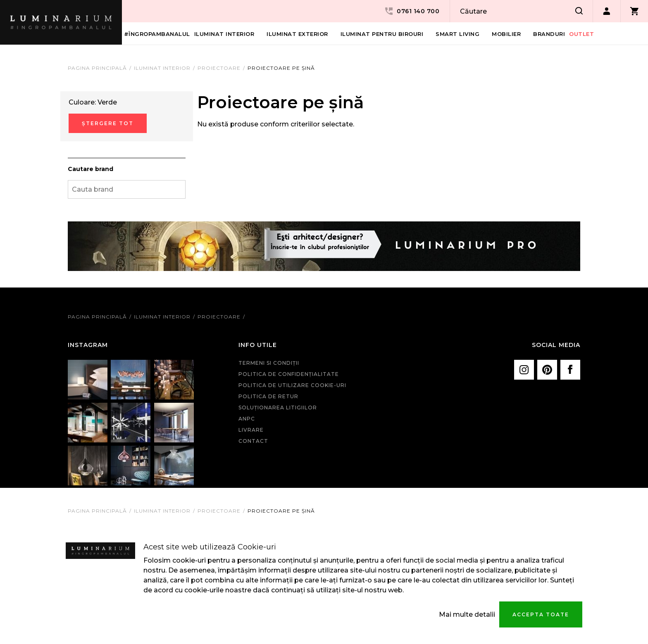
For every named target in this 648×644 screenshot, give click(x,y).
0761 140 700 (412, 11)
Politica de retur (268, 396)
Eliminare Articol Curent (182, 100)
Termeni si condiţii (269, 363)
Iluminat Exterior (297, 34)
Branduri (549, 34)
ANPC (247, 419)
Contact (253, 441)
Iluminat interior (224, 34)
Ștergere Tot (108, 123)
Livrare (251, 430)
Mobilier (506, 34)
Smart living (457, 34)
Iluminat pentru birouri (382, 34)
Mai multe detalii (467, 614)
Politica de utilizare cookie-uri (292, 385)
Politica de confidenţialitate (289, 374)
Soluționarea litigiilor (278, 408)
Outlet (581, 34)
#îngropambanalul (157, 34)
